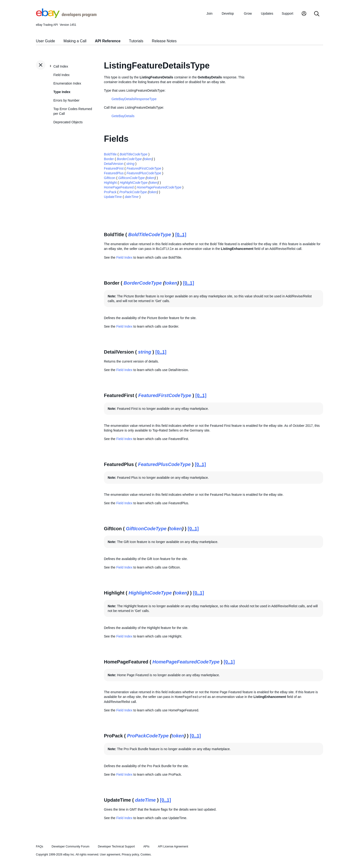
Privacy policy (130, 855)
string (130, 164)
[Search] (317, 14)
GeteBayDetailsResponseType (134, 99)
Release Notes (164, 41)
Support (288, 13)
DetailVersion (114, 164)
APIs (146, 847)
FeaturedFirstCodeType (144, 168)
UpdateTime (113, 197)
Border (109, 159)
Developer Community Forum (71, 847)
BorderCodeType (129, 159)
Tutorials (136, 41)
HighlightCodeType (134, 183)
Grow (248, 13)
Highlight (110, 183)
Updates (267, 13)
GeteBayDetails (123, 116)
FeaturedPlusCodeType (144, 173)
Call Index (61, 66)
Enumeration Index (67, 83)
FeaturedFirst (114, 168)
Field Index (61, 75)
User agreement (110, 855)
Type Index (62, 92)
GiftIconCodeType (132, 178)
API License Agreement (173, 847)
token (148, 159)
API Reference (108, 41)
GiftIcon (110, 178)
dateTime (132, 197)
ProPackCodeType (133, 192)
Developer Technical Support (116, 847)
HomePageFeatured (119, 187)
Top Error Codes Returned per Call (73, 111)
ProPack (110, 192)
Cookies (146, 855)
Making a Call (75, 41)
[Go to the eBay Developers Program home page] (66, 17)
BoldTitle (110, 154)
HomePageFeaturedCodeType (159, 187)
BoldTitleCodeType (133, 154)
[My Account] (304, 14)
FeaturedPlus (114, 173)
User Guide (45, 41)
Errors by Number (66, 100)
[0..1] (181, 235)
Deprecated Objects (68, 122)
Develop (228, 13)
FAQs (40, 847)
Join (209, 13)
